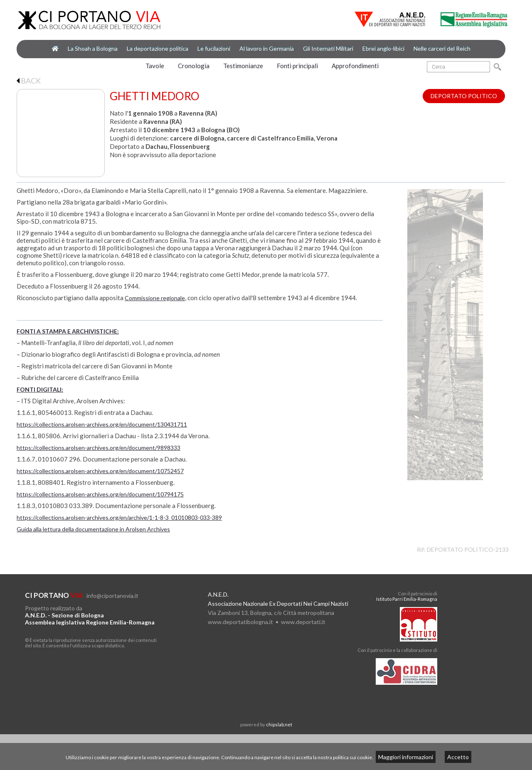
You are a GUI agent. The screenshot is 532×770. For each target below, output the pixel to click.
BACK (29, 81)
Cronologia (194, 66)
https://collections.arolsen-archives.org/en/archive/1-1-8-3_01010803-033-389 (119, 517)
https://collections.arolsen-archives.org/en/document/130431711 (102, 424)
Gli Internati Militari (328, 48)
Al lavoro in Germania (267, 48)
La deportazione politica (158, 48)
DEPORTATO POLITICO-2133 (468, 549)
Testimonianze (243, 66)
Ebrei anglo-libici (383, 48)
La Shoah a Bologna (93, 48)
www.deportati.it (303, 622)
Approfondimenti (355, 66)
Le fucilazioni (214, 48)
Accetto (458, 757)
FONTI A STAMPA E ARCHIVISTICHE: (68, 331)
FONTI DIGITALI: (40, 389)
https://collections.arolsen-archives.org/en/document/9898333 (99, 448)
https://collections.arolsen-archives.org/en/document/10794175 (100, 494)
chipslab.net (279, 724)
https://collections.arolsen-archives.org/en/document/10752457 (100, 471)
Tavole (155, 66)
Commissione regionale (155, 298)
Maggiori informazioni (406, 757)
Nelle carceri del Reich (442, 48)
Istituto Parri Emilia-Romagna (407, 599)
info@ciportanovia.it (112, 596)
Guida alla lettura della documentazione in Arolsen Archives (93, 529)
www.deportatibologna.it (240, 622)
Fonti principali (297, 66)
